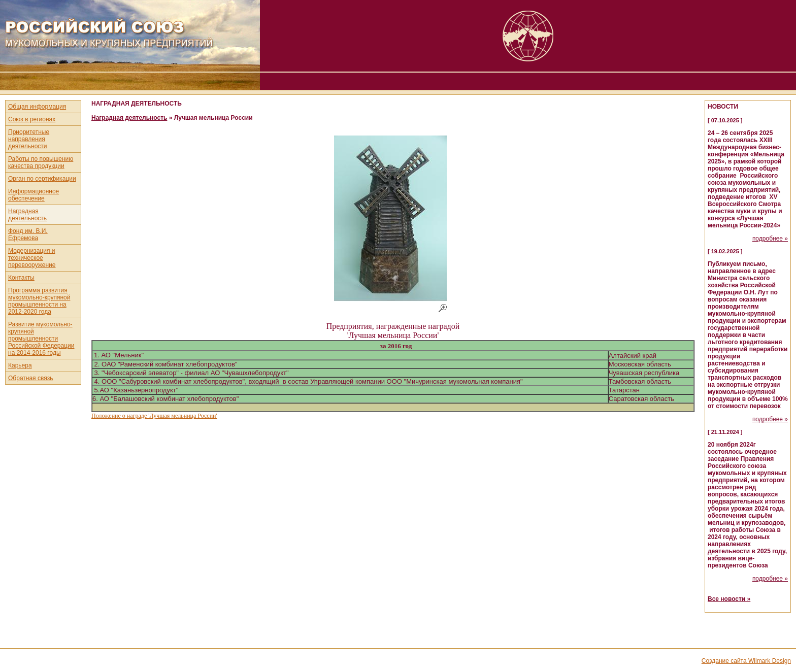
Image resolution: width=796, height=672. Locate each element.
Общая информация (37, 107)
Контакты (21, 278)
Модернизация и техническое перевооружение (32, 258)
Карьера (20, 365)
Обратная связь (30, 378)
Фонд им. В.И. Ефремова (28, 234)
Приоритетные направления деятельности (29, 139)
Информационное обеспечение (34, 195)
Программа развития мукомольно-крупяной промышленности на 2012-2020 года (39, 301)
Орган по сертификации (42, 179)
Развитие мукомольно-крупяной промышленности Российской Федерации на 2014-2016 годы (41, 339)
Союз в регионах (32, 119)
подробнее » (770, 239)
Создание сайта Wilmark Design (746, 661)
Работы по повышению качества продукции (41, 162)
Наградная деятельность (27, 215)
